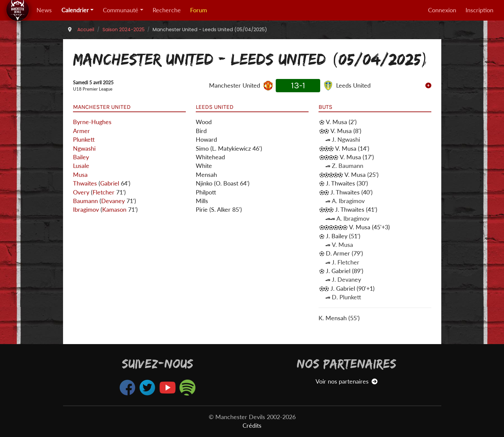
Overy (81, 192)
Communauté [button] (121, 10)
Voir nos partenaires (347, 381)
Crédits (252, 426)
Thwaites (85, 183)
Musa (80, 175)
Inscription (479, 10)
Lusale (81, 166)
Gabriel (110, 183)
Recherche (167, 10)
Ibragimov (86, 210)
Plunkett (84, 140)
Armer (81, 131)
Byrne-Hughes (92, 122)
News (44, 10)
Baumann (85, 201)
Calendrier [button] (75, 10)
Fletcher (104, 192)
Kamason (114, 210)
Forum (199, 10)
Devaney (113, 201)
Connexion (442, 10)
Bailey (81, 157)
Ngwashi (84, 148)
